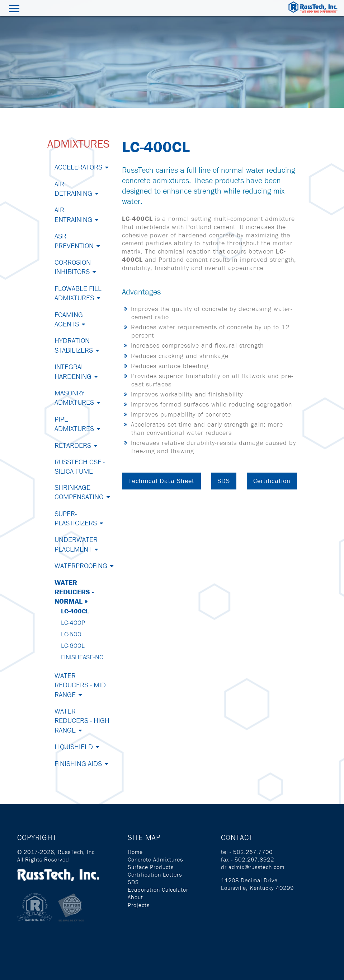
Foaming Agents (69, 319)
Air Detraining (73, 188)
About (135, 897)
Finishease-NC (82, 657)
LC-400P (73, 623)
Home (135, 852)
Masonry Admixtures (74, 397)
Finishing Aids (78, 763)
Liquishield (74, 746)
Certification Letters (155, 874)
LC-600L (73, 645)
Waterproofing (81, 565)
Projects (139, 905)
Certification (272, 481)
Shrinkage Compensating (79, 492)
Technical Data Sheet (161, 481)
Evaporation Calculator (158, 890)
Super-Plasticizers (76, 518)
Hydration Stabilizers (74, 345)
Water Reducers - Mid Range (80, 685)
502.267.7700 (253, 852)
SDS (224, 481)
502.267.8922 (254, 859)
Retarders (73, 445)
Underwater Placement (76, 544)
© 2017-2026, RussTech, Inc (56, 852)
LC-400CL (75, 611)
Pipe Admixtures (74, 424)
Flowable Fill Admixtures (78, 293)
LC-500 (71, 634)
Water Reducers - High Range (82, 720)
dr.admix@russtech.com (253, 867)
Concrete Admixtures (155, 859)
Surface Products (151, 867)
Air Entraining (73, 214)
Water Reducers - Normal (74, 592)
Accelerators (78, 167)
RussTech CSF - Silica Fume (80, 466)
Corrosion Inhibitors (73, 267)
